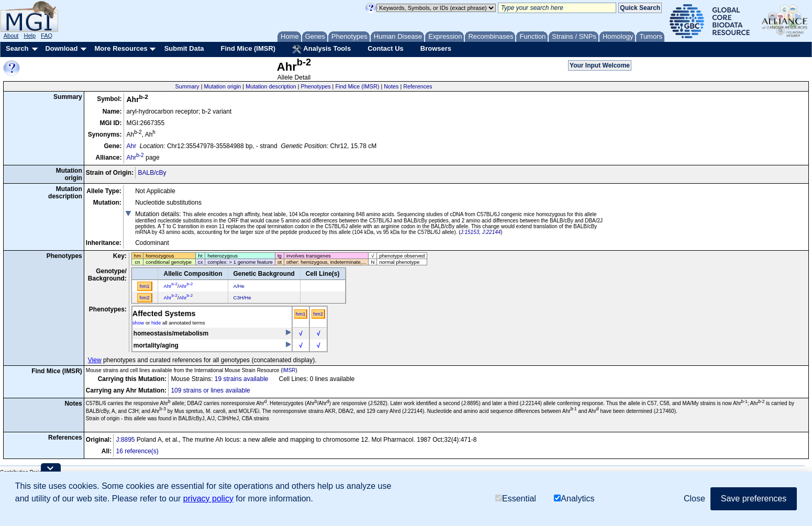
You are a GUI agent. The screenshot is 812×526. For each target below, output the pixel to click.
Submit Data (184, 48)
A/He (239, 286)
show (138, 323)
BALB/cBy (152, 173)
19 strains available (242, 379)
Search (17, 48)
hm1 (301, 314)
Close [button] (694, 499)
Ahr (131, 146)
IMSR (289, 370)
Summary (187, 86)
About (11, 36)
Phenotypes (316, 86)
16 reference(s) (137, 451)
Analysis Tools (321, 49)
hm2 (318, 314)
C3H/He (242, 298)
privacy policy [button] (208, 499)
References (418, 86)
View (95, 360)
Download (61, 48)
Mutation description (271, 86)
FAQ (47, 36)
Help (30, 36)
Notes (391, 86)
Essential (516, 499)
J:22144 (492, 232)
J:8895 (125, 440)
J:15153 (470, 232)
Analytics (574, 499)
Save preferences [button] (754, 499)
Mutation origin (223, 86)
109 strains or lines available (210, 390)
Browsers (436, 48)
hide (156, 323)
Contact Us (386, 48)
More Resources (121, 48)
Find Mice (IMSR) (248, 48)
